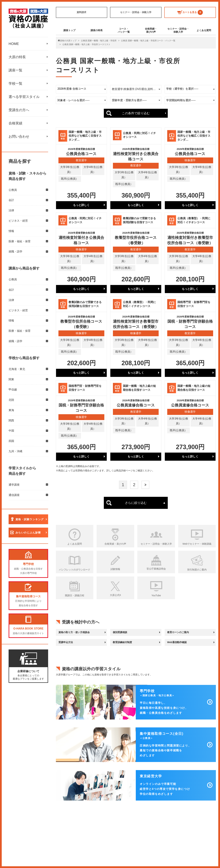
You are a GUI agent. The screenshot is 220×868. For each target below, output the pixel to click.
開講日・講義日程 (75, 595)
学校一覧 (15, 83)
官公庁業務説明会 (156, 569)
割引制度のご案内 (197, 570)
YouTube (156, 595)
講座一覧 (15, 70)
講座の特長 (97, 30)
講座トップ (69, 30)
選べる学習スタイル (24, 97)
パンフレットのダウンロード (75, 570)
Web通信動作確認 (177, 642)
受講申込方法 (66, 642)
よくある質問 (204, 30)
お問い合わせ (19, 136)
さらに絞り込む (136, 503)
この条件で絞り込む (136, 113)
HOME (14, 44)
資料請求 (81, 12)
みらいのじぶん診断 (28, 533)
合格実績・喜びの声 (151, 30)
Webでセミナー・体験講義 (197, 544)
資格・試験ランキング (30, 519)
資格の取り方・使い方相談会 (74, 632)
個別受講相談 (120, 632)
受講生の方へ (19, 110)
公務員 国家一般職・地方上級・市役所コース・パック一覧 (148, 41)
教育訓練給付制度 (122, 642)
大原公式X (115, 595)
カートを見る (190, 12)
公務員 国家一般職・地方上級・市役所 (99, 41)
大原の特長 (17, 57)
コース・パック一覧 (124, 30)
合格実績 (15, 123)
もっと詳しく (81, 205)
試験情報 (115, 569)
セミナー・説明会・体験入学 (136, 12)
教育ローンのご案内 (178, 632)
